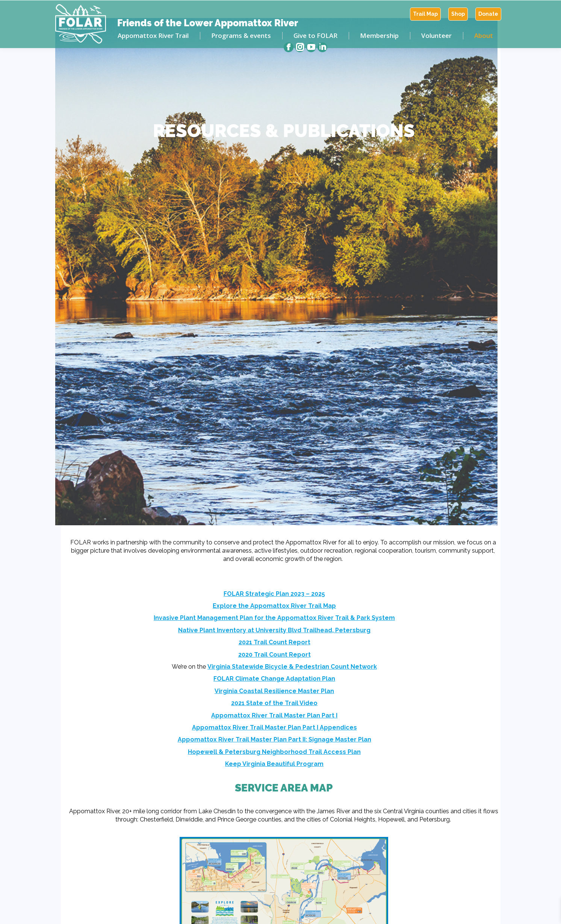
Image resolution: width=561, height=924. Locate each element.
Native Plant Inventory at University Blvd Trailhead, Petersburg (274, 630)
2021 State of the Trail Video (274, 703)
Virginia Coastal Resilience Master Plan (274, 691)
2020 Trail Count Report (274, 655)
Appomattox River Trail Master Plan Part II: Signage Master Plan (274, 739)
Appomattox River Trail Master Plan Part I (274, 715)
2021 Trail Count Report (274, 642)
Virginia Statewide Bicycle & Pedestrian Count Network (292, 667)
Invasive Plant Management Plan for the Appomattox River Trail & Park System (274, 618)
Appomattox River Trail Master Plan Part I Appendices (274, 727)
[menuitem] (425, 14)
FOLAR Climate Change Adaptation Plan (274, 679)
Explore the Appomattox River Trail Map (274, 606)
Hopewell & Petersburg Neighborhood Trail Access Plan (274, 752)
